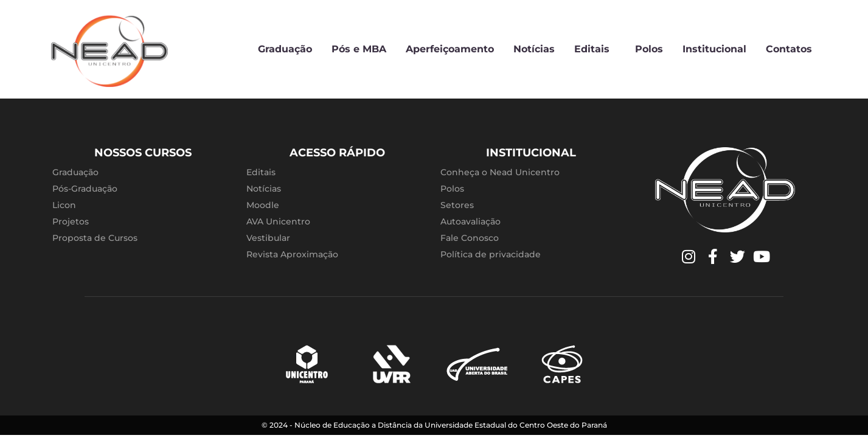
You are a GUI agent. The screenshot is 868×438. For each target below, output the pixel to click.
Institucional (714, 49)
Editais (595, 49)
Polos (649, 49)
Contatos (789, 49)
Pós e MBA (359, 49)
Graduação (285, 49)
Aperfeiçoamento (450, 49)
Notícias (534, 49)
